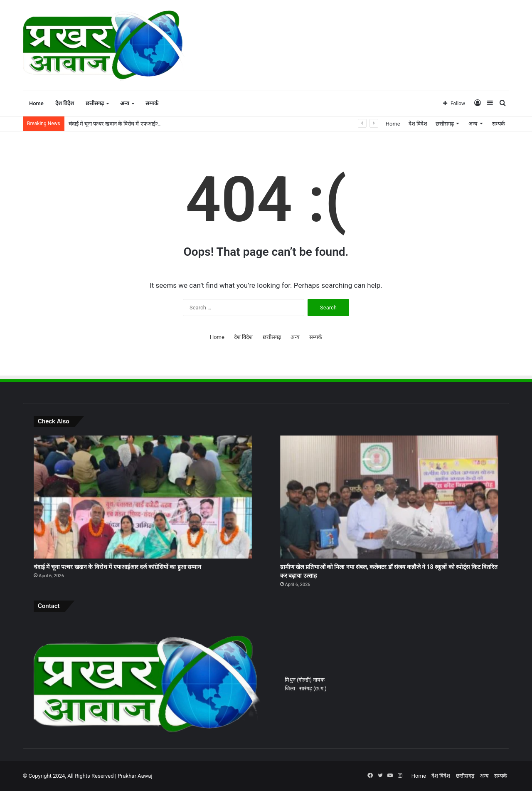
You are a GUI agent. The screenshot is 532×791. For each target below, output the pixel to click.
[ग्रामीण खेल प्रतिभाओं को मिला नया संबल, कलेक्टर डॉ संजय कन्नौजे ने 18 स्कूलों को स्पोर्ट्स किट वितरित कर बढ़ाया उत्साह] (389, 497)
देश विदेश (65, 103)
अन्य (125, 103)
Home (36, 103)
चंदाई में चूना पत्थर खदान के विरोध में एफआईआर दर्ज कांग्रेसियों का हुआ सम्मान (117, 567)
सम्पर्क (152, 103)
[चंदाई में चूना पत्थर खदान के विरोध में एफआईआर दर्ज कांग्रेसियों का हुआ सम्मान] (143, 497)
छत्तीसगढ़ (95, 103)
